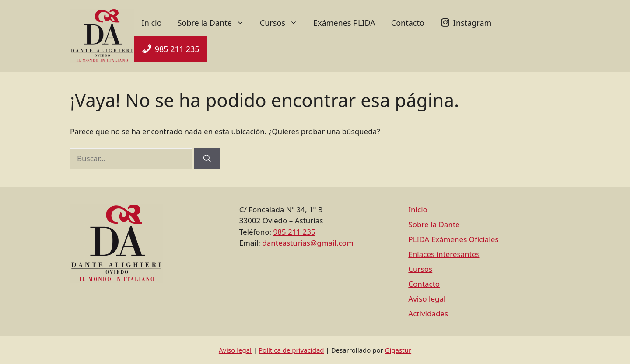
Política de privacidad (291, 350)
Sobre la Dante (215, 23)
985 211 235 (177, 49)
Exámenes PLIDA (344, 23)
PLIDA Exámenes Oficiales (453, 239)
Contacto (408, 23)
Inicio (152, 23)
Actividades (428, 314)
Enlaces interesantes (444, 254)
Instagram (472, 23)
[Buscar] (207, 159)
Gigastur (398, 350)
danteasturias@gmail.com (308, 243)
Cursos (283, 23)
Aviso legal (427, 299)
